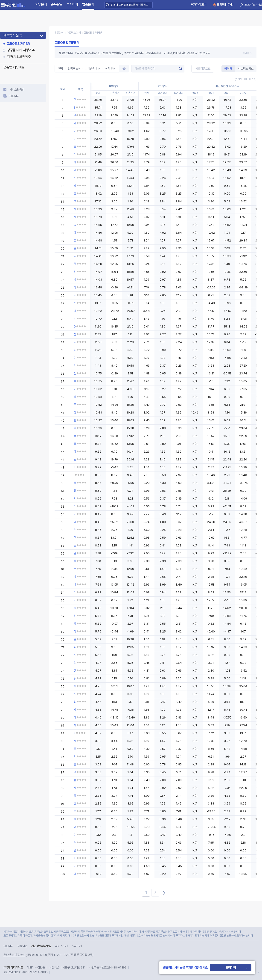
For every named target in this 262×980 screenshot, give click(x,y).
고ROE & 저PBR (18, 44)
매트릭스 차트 (246, 69)
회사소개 (77, 946)
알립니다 (14, 96)
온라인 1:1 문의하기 (14, 955)
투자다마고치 (199, 5)
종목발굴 (57, 4)
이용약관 (22, 946)
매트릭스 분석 (13, 35)
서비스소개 (61, 946)
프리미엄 (231, 968)
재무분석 (41, 4)
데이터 (228, 69)
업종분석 (88, 4)
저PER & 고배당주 (19, 57)
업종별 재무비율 (14, 67)
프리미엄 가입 (225, 5)
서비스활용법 (17, 90)
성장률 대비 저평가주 (21, 50)
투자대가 (72, 4)
